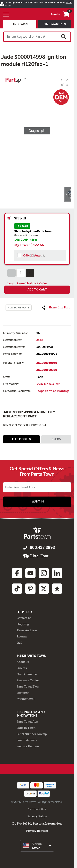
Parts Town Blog (28, 686)
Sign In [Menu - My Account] (56, 14)
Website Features (28, 746)
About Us (23, 662)
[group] (37, 131)
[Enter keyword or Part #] (30, 37)
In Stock (22, 226)
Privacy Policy (37, 816)
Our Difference (27, 674)
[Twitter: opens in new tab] (44, 589)
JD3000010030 (47, 363)
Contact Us (24, 618)
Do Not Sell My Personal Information (37, 823)
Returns (22, 636)
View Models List (48, 384)
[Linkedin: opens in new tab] (57, 573)
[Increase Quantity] (30, 273)
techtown (23, 693)
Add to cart (37, 290)
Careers (22, 668)
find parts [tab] (20, 24)
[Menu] (6, 14)
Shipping (23, 624)
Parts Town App (27, 722)
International (26, 699)
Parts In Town (26, 728)
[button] (65, 82)
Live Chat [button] (36, 556)
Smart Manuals (27, 740)
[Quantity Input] (21, 273)
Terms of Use (37, 809)
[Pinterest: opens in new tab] (30, 589)
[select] (37, 846)
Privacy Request (37, 831)
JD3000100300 (47, 370)
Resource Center (28, 680)
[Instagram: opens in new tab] (44, 573)
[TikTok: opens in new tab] (17, 589)
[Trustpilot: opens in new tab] (57, 589)
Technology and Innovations (31, 714)
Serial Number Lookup (32, 734)
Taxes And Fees (27, 630)
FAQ (20, 643)
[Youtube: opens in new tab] (30, 573)
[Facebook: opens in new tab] (17, 573)
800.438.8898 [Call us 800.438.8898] (42, 548)
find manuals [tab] (55, 24)
